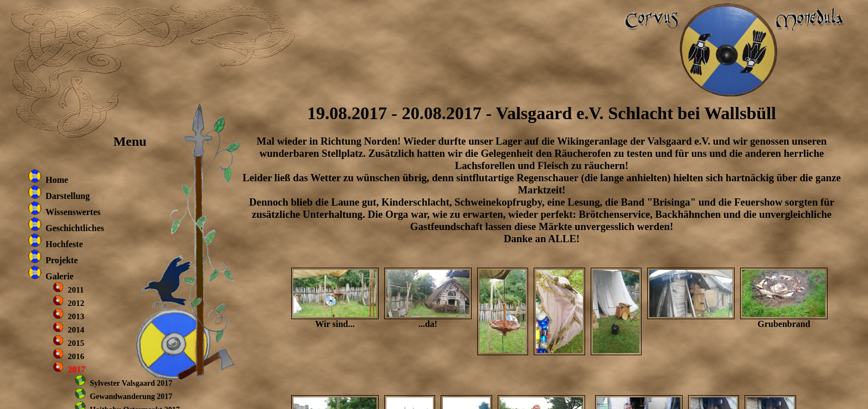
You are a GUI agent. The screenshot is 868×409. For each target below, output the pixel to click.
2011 (76, 290)
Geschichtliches (75, 228)
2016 (76, 356)
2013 (76, 316)
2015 (76, 343)
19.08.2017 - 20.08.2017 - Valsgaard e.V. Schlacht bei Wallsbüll (542, 113)
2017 (76, 369)
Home (57, 180)
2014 (76, 330)
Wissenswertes (73, 212)
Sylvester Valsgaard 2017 (131, 383)
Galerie (60, 276)
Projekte (61, 260)
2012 (76, 303)
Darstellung (68, 196)
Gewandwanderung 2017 (131, 397)
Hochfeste (64, 244)
